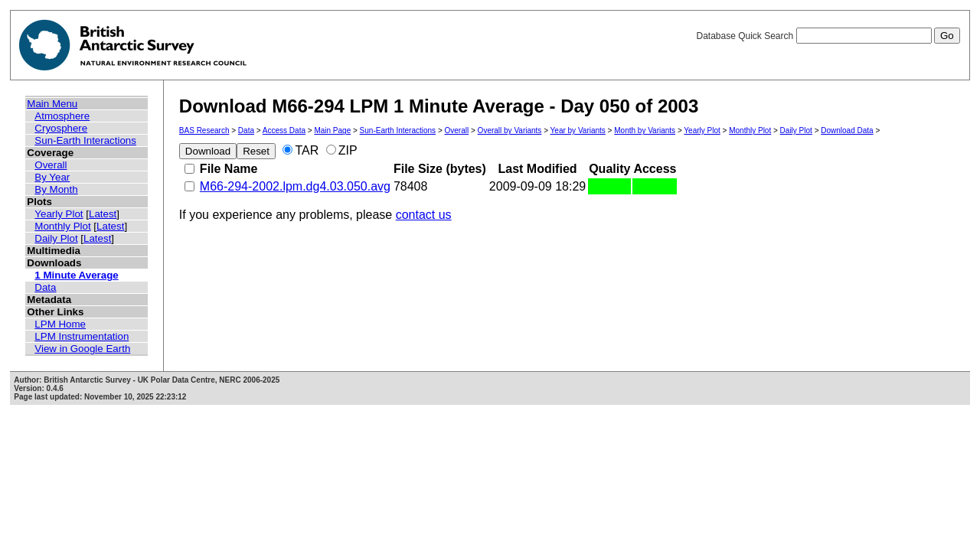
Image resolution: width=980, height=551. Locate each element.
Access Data (284, 130)
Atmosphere (62, 116)
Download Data (847, 130)
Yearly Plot (59, 214)
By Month (56, 189)
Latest (103, 214)
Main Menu (52, 104)
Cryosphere (61, 128)
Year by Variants (578, 130)
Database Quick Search (828, 36)
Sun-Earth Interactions (85, 140)
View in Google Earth (82, 349)
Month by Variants (645, 130)
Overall (51, 165)
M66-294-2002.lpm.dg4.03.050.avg (295, 186)
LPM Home (60, 324)
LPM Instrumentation (82, 336)
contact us (424, 215)
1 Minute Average (76, 275)
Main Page (332, 130)
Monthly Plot (62, 226)
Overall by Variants (510, 130)
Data (45, 287)
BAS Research (204, 130)
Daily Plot (56, 238)
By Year (52, 177)
